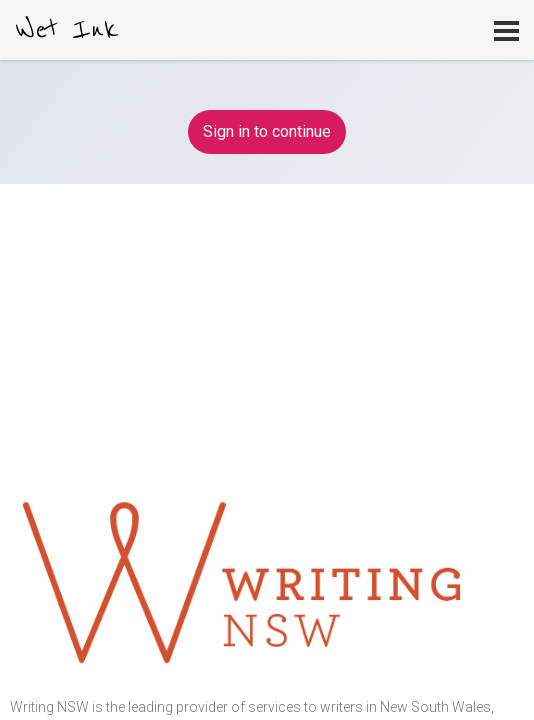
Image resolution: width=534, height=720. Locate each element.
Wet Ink (67, 30)
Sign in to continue (267, 131)
